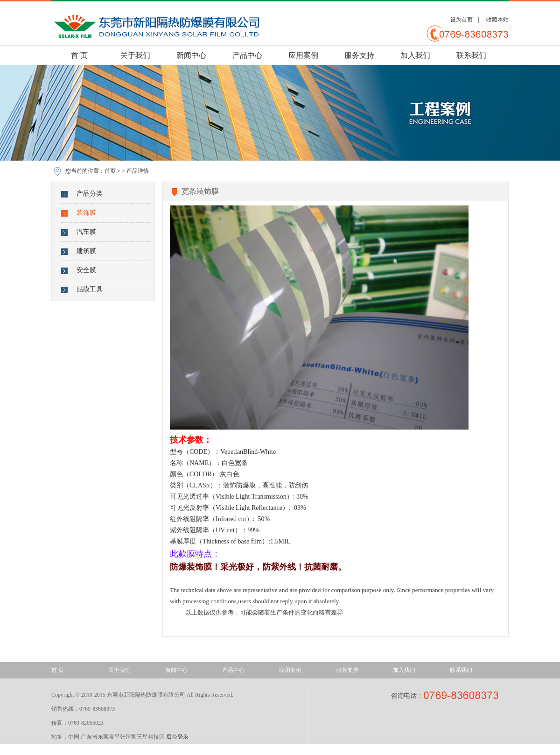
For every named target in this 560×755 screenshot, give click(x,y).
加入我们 (415, 55)
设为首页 (462, 20)
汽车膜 (86, 232)
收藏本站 (497, 20)
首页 (110, 171)
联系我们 (471, 55)
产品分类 (90, 194)
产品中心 (247, 55)
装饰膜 (86, 213)
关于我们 (135, 55)
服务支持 (359, 55)
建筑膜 (86, 251)
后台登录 (177, 737)
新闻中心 (191, 55)
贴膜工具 (90, 289)
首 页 (79, 55)
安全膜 (86, 270)
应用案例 (303, 55)
